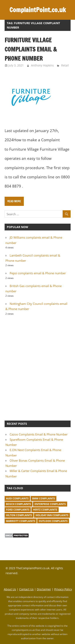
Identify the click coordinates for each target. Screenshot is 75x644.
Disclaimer (44, 589)
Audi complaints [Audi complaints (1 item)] (17, 498)
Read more (14, 201)
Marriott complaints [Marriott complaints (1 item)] (21, 521)
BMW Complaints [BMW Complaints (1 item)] (44, 498)
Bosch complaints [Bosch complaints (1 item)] (18, 504)
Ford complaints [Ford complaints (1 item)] (18, 510)
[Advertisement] (37, 367)
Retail (65, 65)
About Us (10, 589)
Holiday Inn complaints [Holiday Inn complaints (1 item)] (52, 515)
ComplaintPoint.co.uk (38, 10)
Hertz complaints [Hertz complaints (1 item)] (45, 510)
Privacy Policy (63, 589)
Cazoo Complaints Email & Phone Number (39, 434)
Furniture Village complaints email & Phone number (31, 49)
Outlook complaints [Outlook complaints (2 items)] (53, 521)
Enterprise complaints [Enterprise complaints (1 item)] (50, 504)
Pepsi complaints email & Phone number (38, 273)
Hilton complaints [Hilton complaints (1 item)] (19, 515)
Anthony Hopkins (42, 65)
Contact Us (26, 589)
